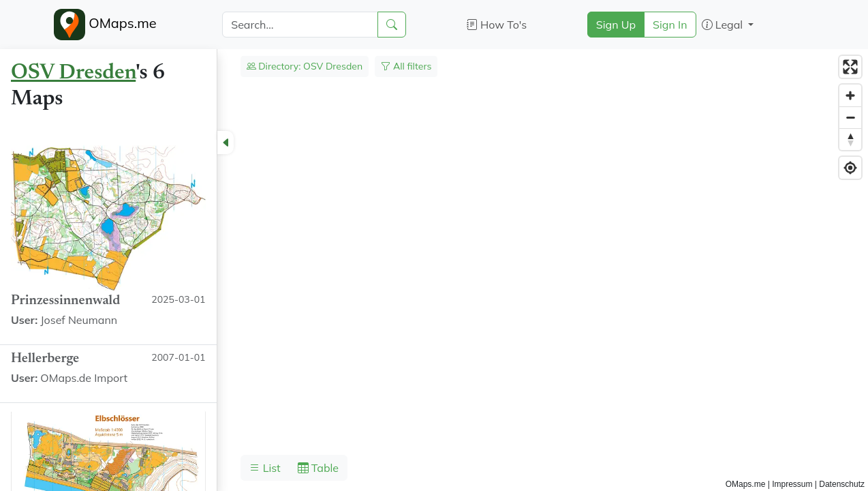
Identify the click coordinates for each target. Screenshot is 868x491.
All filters (406, 66)
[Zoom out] (850, 117)
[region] (434, 270)
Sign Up (616, 25)
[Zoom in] (850, 95)
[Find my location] (850, 168)
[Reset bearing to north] (850, 139)
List (265, 468)
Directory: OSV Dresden (305, 66)
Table (318, 468)
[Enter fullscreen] (850, 67)
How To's (497, 25)
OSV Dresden (73, 73)
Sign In (670, 25)
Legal (724, 25)
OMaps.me (105, 25)
